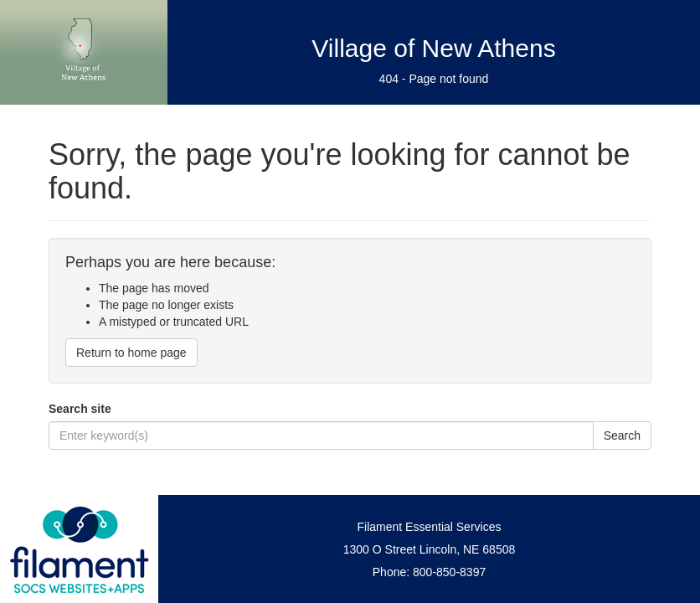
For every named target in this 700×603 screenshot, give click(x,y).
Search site (80, 409)
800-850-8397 (449, 572)
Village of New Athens (433, 48)
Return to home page (131, 353)
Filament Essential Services (430, 527)
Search (622, 435)
